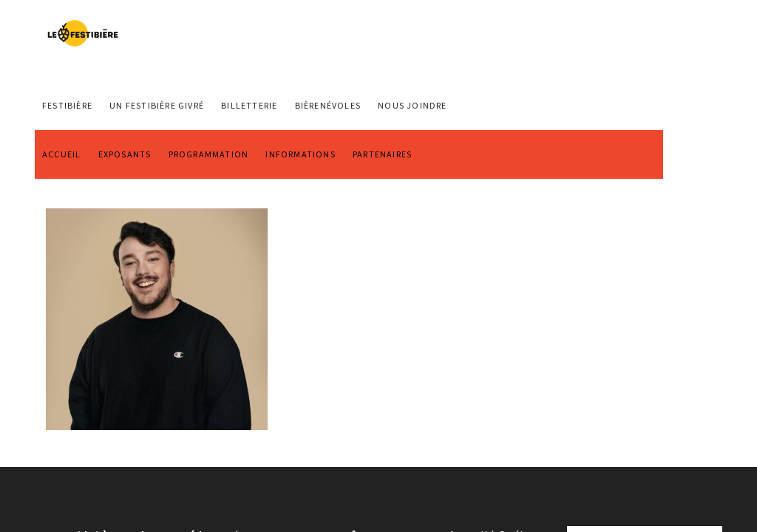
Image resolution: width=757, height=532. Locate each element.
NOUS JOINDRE (412, 105)
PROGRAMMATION (209, 154)
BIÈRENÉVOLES (328, 105)
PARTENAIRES (382, 154)
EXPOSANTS (125, 154)
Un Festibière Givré (157, 105)
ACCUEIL (61, 154)
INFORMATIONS (300, 154)
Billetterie (249, 105)
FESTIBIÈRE (67, 105)
